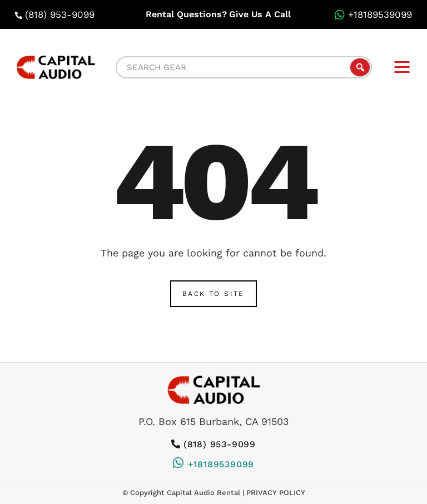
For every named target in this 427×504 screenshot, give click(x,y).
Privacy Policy (276, 493)
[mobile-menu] (402, 67)
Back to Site (213, 294)
